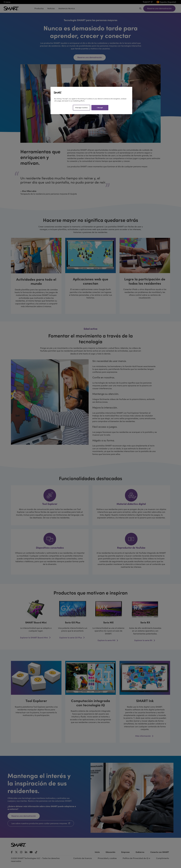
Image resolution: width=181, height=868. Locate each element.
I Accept (100, 108)
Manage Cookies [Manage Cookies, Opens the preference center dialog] (81, 108)
